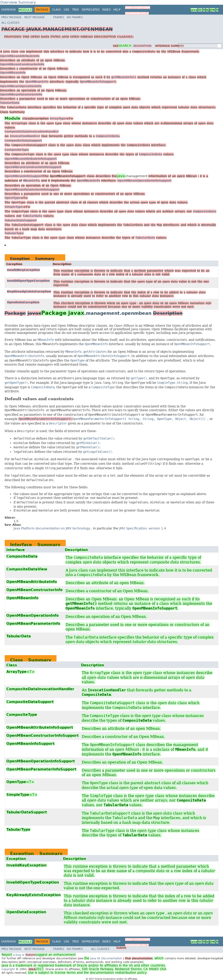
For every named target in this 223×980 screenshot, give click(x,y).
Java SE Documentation (107, 958)
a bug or (39, 955)
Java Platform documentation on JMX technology (52, 528)
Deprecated (91, 10)
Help (117, 10)
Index (106, 10)
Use (66, 10)
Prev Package (11, 17)
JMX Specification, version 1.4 (143, 528)
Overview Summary (18, 2)
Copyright (8, 969)
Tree (75, 10)
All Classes (69, 27)
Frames (59, 17)
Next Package (35, 17)
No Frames (75, 17)
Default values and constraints (39, 399)
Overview (9, 10)
